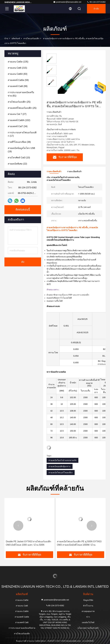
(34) (18, 126)
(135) (18, 62)
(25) (19, 102)
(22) (17, 164)
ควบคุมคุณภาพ (88, 611)
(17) (22, 134)
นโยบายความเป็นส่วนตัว (88, 628)
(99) (18, 86)
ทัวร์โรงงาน (88, 606)
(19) (21, 150)
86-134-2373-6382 (96, 2)
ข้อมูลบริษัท (88, 600)
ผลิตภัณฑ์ (16, 38)
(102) (19, 120)
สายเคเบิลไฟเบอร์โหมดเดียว (61, 473)
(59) (18, 80)
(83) (18, 74)
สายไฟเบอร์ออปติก (31, 38)
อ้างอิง (96, 9)
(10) (19, 158)
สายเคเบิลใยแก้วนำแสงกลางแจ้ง (62, 460)
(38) (19, 142)
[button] (18, 526)
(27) (17, 114)
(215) (17, 68)
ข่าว (88, 617)
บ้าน (6, 38)
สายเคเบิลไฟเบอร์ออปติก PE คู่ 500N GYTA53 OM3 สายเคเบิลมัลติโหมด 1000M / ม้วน (79, 543)
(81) (21, 94)
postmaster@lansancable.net (67, 2)
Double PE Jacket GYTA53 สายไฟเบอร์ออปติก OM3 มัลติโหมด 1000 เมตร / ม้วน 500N (29, 543)
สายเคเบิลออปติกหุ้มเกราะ (60, 466)
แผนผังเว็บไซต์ (88, 622)
